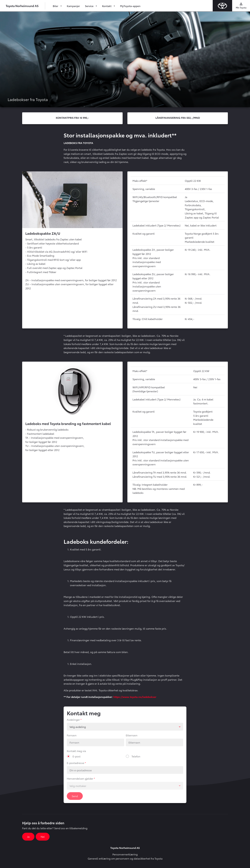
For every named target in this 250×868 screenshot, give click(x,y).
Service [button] (90, 6)
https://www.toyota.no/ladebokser (135, 697)
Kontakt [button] (107, 6)
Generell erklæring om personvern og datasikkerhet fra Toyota (125, 858)
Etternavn (132, 735)
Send (75, 796)
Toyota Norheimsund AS (22, 6)
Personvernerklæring (125, 854)
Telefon (136, 756)
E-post (77, 756)
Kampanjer (73, 6)
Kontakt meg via (76, 751)
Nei (43, 836)
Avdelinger (73, 720)
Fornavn (72, 735)
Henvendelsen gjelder (80, 778)
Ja (28, 836)
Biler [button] (56, 6)
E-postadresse (75, 763)
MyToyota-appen (130, 6)
